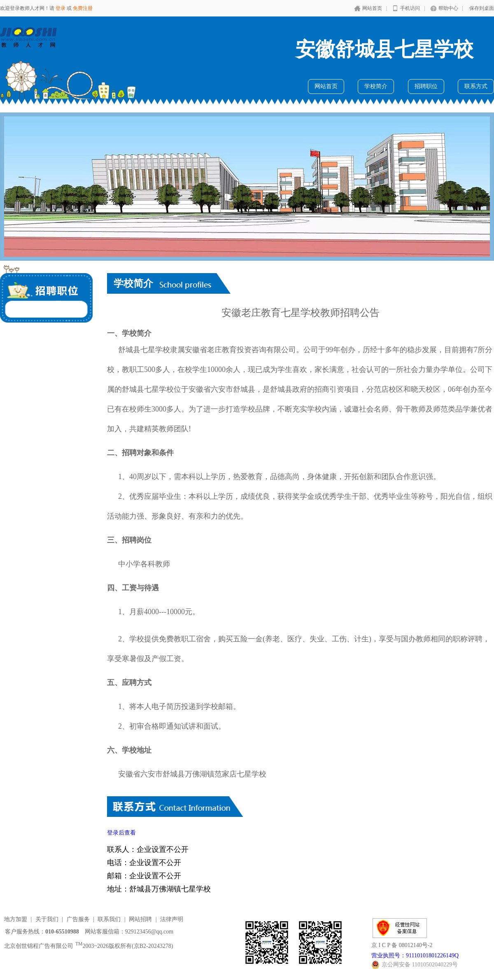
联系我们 (109, 919)
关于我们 (47, 919)
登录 (61, 8)
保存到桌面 (482, 8)
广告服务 (78, 919)
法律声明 (172, 919)
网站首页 (372, 8)
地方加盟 (16, 919)
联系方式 (476, 86)
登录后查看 (121, 833)
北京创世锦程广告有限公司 (39, 946)
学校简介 (376, 86)
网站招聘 (140, 919)
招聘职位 (426, 86)
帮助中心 (448, 8)
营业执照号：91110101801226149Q (415, 955)
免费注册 (83, 8)
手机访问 (410, 8)
